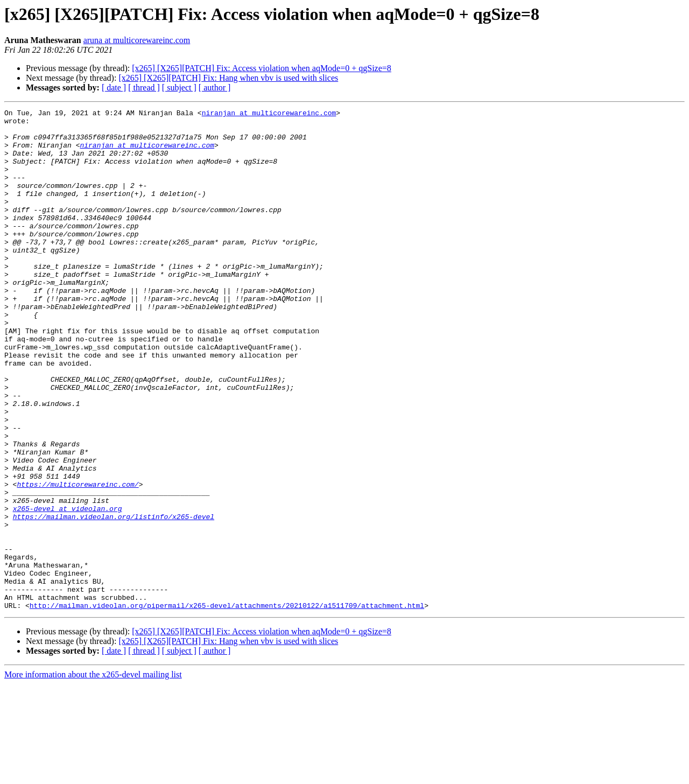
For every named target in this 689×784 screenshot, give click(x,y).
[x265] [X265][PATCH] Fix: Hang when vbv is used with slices (228, 78)
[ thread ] (144, 87)
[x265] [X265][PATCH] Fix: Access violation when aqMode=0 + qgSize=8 (262, 68)
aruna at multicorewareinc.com (137, 40)
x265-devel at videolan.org (68, 589)
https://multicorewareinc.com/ (78, 560)
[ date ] (114, 87)
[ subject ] (179, 87)
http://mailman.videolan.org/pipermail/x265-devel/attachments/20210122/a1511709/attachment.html (227, 705)
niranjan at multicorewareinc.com (269, 114)
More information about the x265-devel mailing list (93, 775)
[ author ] (215, 87)
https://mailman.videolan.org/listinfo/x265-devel (114, 599)
